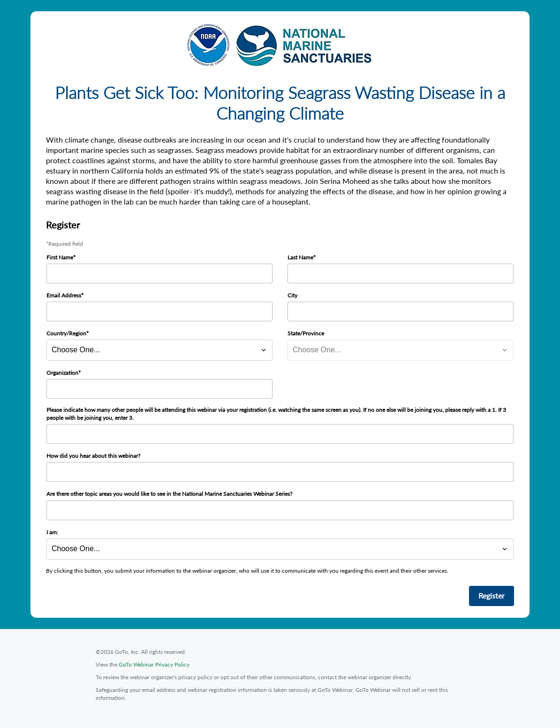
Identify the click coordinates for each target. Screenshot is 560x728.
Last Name (300, 257)
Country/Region (66, 333)
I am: (52, 532)
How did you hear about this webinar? (93, 456)
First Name (60, 257)
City (292, 295)
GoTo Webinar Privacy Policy (154, 664)
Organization (62, 373)
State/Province (306, 333)
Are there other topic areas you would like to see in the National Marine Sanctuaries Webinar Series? (169, 494)
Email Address (64, 295)
